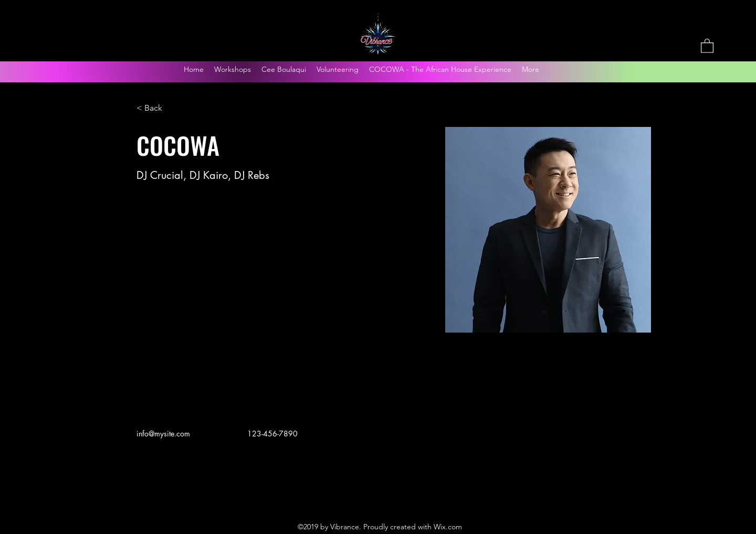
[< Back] (157, 108)
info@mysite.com (163, 434)
